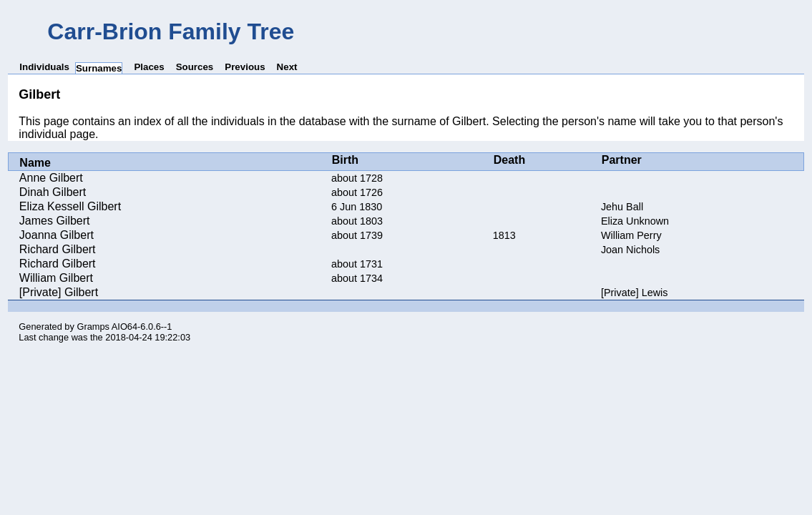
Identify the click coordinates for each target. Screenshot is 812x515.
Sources (195, 67)
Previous (245, 67)
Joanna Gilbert (57, 235)
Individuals (44, 67)
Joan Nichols (630, 250)
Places (149, 67)
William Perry (631, 235)
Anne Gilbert (51, 178)
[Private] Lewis (635, 293)
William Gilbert (56, 278)
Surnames (99, 68)
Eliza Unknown (635, 221)
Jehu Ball (622, 207)
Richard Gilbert (58, 249)
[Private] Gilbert (59, 292)
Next (287, 67)
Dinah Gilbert (53, 192)
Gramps (93, 327)
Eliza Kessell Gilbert (70, 206)
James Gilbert (55, 221)
